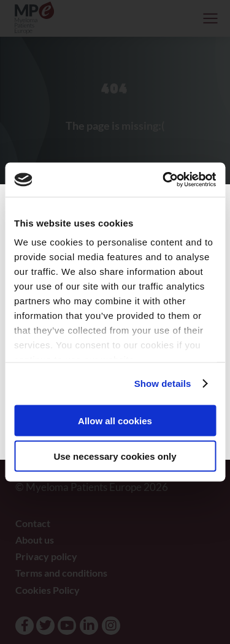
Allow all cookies (115, 420)
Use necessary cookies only (115, 456)
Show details (163, 384)
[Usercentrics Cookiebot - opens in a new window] (164, 180)
